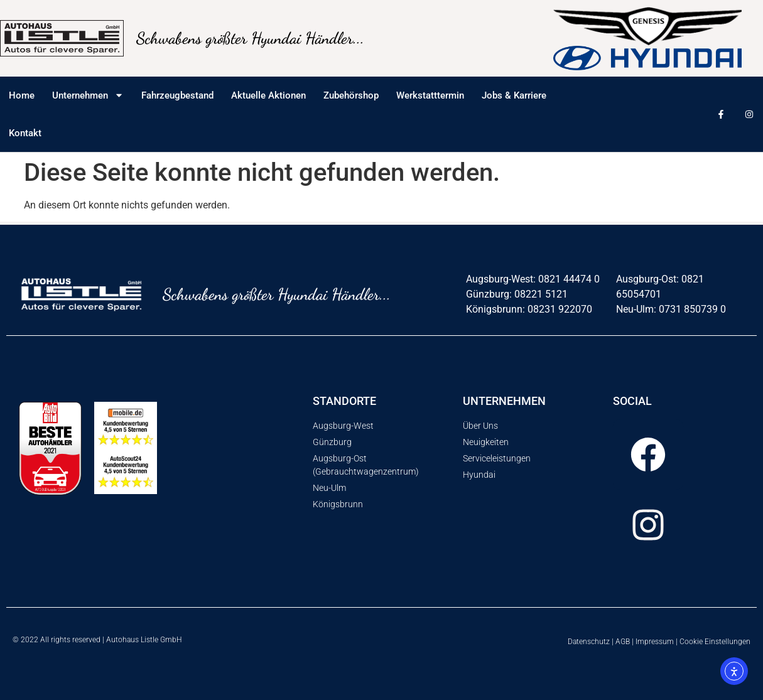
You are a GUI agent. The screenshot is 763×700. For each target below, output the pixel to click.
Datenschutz (589, 642)
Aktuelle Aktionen (268, 95)
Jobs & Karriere (514, 95)
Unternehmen (88, 95)
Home (22, 95)
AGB (623, 642)
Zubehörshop (351, 95)
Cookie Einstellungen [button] (715, 642)
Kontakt (25, 133)
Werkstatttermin (430, 95)
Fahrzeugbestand (177, 95)
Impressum (655, 642)
